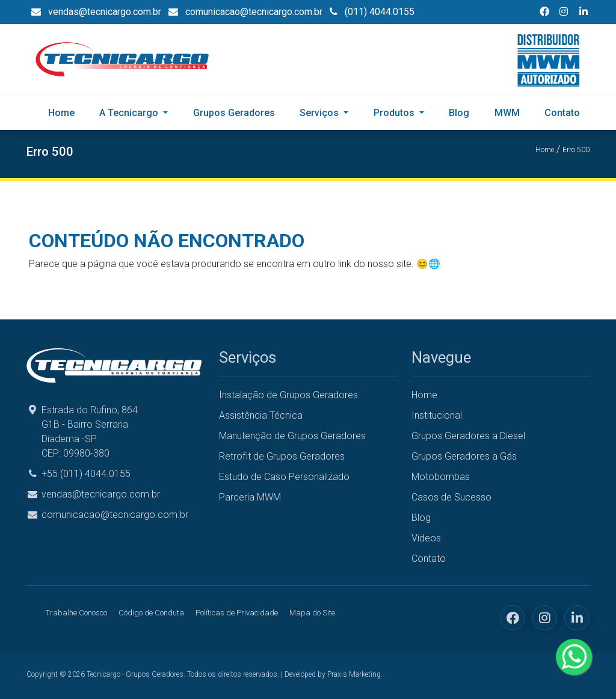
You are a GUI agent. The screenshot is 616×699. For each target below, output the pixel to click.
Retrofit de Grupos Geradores (282, 456)
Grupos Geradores (234, 113)
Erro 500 (576, 150)
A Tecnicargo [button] (130, 113)
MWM (507, 113)
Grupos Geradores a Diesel (468, 436)
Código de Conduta (151, 613)
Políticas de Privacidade (237, 613)
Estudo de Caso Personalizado (284, 477)
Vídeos (426, 538)
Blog (459, 113)
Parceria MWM (250, 497)
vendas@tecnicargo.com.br (101, 494)
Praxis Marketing (354, 674)
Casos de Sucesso (451, 497)
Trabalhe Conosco (76, 613)
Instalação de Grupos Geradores (288, 395)
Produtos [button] (395, 113)
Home (61, 113)
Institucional (437, 415)
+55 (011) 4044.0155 (86, 474)
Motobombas (441, 477)
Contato (562, 113)
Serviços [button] (320, 113)
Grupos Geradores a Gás (464, 456)
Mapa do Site (312, 613)
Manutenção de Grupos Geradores (292, 436)
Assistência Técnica (261, 415)
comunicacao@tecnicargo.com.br (115, 515)
